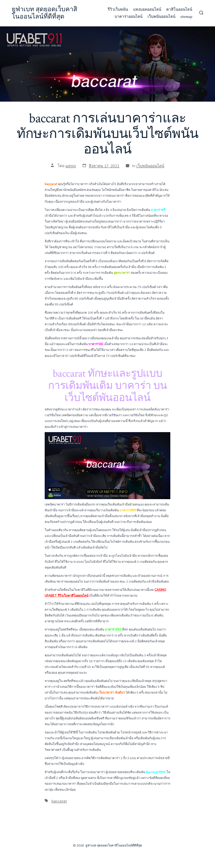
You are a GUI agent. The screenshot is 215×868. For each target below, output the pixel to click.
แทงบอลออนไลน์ (147, 9)
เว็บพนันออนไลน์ (161, 17)
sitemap (186, 17)
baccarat (59, 801)
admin (71, 166)
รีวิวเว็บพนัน (118, 9)
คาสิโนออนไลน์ (179, 9)
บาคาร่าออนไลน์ (129, 17)
